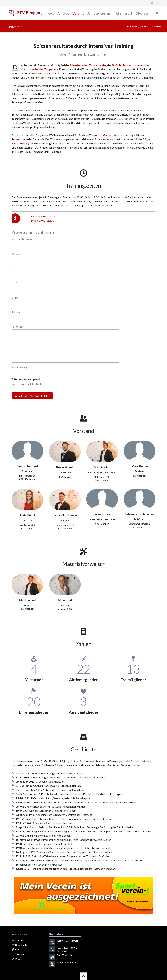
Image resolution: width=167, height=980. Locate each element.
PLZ (17, 268)
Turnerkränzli (112, 135)
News (50, 13)
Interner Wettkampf (67, 941)
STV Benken (131, 27)
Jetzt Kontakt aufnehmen (32, 396)
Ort (17, 283)
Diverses (142, 13)
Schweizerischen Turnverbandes (88, 65)
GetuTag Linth (64, 955)
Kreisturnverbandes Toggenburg (39, 69)
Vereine (78, 13)
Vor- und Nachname (23, 239)
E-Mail (17, 297)
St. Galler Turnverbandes (126, 65)
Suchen (157, 13)
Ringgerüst (124, 13)
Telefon (16, 312)
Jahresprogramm (100, 13)
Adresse (16, 254)
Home (38, 13)
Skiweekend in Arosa (67, 963)
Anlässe (63, 13)
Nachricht (17, 326)
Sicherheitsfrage (21, 367)
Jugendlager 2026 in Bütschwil (67, 949)
